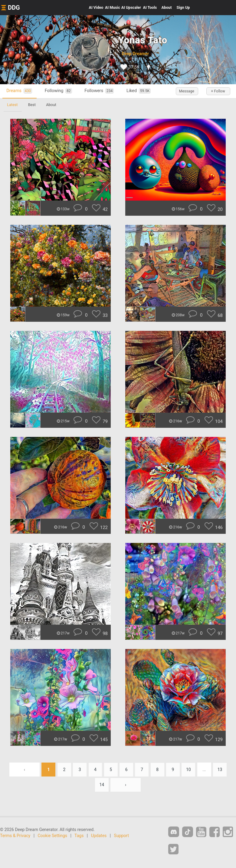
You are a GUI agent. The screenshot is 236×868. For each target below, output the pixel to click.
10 (190, 770)
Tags (79, 836)
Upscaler (131, 7)
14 (102, 785)
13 (221, 770)
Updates (99, 836)
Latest (13, 105)
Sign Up (183, 7)
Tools (150, 7)
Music (113, 7)
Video (96, 7)
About (166, 7)
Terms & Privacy (15, 836)
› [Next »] (126, 785)
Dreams (20, 91)
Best (33, 105)
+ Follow (218, 91)
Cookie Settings (53, 836)
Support (121, 836)
